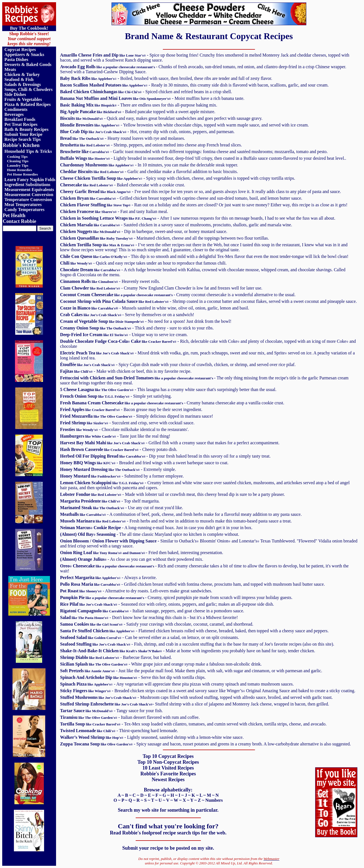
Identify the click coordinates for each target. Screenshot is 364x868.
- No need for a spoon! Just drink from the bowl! (146, 321)
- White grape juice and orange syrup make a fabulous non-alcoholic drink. (161, 664)
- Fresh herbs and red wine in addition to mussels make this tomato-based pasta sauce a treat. (176, 521)
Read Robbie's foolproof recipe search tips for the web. (168, 833)
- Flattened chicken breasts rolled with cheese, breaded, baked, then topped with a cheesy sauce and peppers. (194, 631)
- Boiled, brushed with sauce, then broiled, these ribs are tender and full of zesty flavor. (166, 78)
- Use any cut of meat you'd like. (122, 508)
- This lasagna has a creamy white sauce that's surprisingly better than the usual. (168, 389)
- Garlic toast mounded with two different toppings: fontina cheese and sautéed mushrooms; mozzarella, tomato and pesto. (194, 152)
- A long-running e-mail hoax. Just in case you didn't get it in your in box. (156, 528)
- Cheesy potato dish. (119, 449)
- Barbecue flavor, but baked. (116, 657)
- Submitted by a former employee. (122, 476)
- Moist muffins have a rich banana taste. (152, 98)
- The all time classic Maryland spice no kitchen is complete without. (166, 534)
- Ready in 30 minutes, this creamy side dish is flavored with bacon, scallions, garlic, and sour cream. (194, 85)
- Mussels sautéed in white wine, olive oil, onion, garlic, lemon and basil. (155, 308)
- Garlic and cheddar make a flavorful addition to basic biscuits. (149, 172)
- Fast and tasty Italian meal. (114, 211)
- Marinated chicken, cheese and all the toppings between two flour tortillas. (165, 238)
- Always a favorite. (108, 578)
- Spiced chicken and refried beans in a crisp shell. (146, 92)
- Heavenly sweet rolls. (110, 281)
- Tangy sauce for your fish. (112, 711)
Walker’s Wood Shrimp (92, 737)
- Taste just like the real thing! (115, 436)
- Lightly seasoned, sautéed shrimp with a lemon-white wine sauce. (184, 737)
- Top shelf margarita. (110, 501)
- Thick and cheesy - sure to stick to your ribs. (137, 328)
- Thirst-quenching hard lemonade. (119, 731)
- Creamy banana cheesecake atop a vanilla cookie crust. (172, 403)
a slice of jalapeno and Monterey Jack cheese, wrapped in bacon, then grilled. (195, 704)
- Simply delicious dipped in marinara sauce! (137, 416)
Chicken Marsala (90, 225)
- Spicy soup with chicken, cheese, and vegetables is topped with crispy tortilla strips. (178, 178)
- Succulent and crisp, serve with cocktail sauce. (127, 423)
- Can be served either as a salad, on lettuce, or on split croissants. (150, 637)
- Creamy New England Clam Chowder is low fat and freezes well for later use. (161, 288)
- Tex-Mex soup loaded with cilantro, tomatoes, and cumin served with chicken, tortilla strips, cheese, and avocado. (193, 724)
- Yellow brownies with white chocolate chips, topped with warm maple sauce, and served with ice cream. (185, 125)
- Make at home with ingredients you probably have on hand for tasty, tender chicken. (188, 651)
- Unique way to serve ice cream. (124, 335)
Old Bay (85, 534)
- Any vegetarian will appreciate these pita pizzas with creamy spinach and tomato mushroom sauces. (177, 684)
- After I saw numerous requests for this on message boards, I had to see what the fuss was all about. (198, 218)
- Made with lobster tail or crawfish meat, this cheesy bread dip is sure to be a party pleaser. (173, 494)
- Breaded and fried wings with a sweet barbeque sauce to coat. (144, 463)
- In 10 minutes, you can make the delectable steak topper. (149, 165)
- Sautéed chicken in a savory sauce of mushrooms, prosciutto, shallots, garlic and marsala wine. (206, 225)
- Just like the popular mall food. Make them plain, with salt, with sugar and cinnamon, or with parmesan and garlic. (191, 671)
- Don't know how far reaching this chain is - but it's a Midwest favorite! (149, 617)
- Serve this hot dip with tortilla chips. (133, 677)
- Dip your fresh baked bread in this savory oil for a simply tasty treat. (165, 456)
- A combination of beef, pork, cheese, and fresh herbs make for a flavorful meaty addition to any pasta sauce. (181, 514)
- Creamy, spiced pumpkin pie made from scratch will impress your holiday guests (176, 597)
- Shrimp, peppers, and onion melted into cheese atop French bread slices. (151, 145)
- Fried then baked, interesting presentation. (142, 553)
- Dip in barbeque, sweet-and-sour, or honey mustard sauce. (144, 231)
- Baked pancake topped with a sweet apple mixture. (138, 112)
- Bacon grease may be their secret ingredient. (131, 409)
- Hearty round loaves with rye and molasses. (123, 138)
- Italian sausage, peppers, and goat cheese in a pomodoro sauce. (152, 611)
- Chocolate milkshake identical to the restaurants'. (133, 429)
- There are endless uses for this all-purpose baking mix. (139, 105)
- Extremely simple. (118, 469)
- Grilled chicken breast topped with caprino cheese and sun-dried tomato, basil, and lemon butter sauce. (181, 198)
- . (208, 301)
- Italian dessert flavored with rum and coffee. (130, 717)
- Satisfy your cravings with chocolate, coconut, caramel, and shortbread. (157, 624)
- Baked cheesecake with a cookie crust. (123, 185)
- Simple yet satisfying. (116, 396)
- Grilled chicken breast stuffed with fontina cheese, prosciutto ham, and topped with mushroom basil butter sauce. (193, 584)
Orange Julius (91, 559)
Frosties (68, 429)
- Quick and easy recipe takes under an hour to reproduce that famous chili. (143, 263)
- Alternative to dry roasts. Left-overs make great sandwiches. (136, 591)
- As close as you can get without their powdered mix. (154, 559)
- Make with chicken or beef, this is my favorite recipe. (126, 371)
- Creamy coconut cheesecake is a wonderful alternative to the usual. (178, 295)
